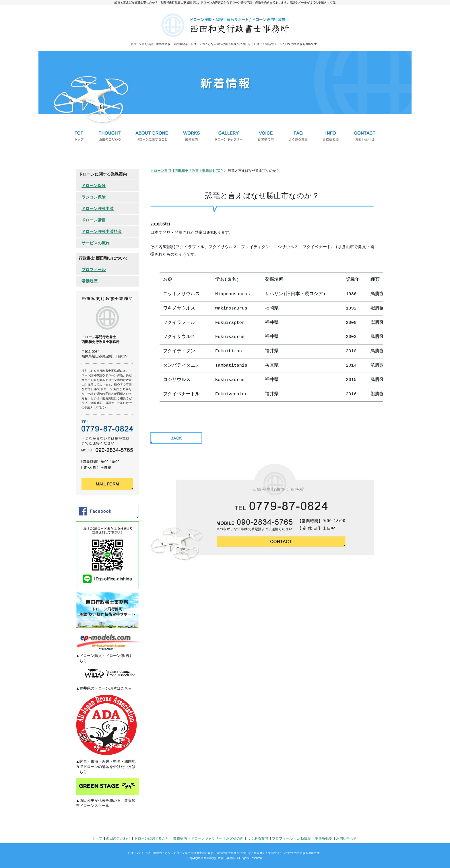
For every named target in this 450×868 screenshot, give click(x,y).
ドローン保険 (94, 186)
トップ (97, 838)
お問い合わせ (346, 838)
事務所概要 (323, 838)
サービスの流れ (96, 243)
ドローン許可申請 (98, 209)
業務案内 (180, 838)
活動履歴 (90, 281)
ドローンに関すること (152, 838)
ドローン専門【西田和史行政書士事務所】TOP (187, 171)
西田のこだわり (118, 838)
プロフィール (94, 270)
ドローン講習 (94, 220)
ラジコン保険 (94, 197)
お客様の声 (235, 838)
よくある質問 (258, 838)
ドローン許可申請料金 (102, 231)
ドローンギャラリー (206, 838)
